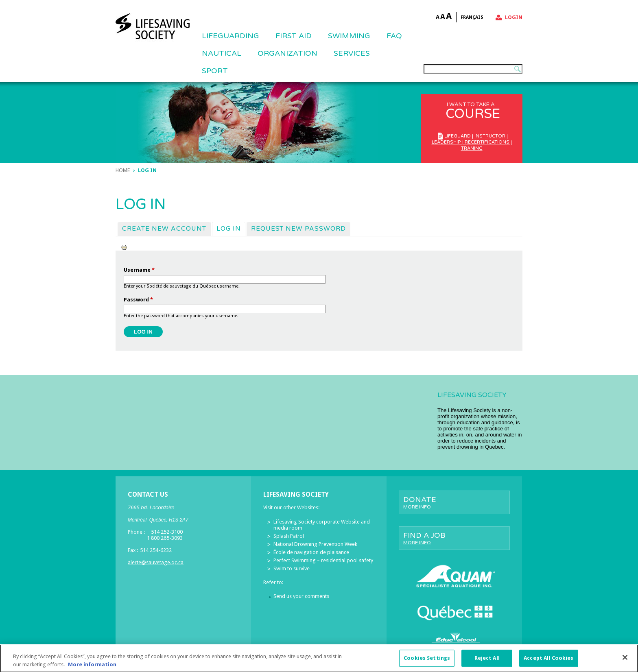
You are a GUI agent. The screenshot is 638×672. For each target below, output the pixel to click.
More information (92, 668)
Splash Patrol (289, 536)
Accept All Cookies (548, 662)
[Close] (625, 661)
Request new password (298, 229)
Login (514, 17)
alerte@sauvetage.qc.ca (156, 562)
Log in (231, 228)
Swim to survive (292, 568)
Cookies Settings (427, 662)
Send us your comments (301, 596)
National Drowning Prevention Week (315, 544)
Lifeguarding (231, 36)
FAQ (394, 36)
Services (352, 53)
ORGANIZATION (287, 53)
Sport (215, 71)
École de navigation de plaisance (311, 552)
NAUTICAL (222, 53)
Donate (454, 502)
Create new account (164, 229)
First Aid (294, 36)
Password (138, 300)
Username (139, 270)
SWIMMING (349, 36)
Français (472, 17)
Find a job (454, 538)
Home (123, 170)
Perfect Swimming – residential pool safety (323, 560)
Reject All (487, 662)
